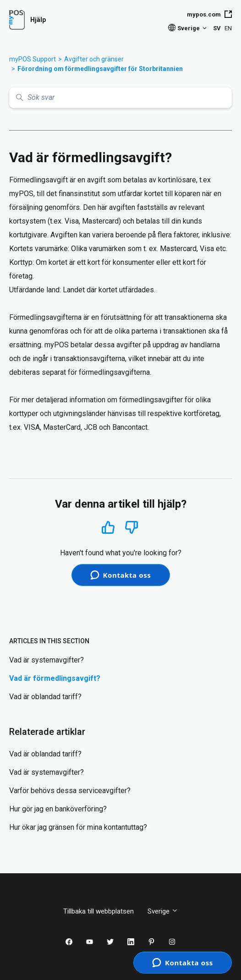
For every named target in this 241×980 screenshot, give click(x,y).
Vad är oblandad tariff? (45, 697)
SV (217, 28)
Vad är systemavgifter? (47, 660)
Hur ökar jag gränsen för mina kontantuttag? (78, 827)
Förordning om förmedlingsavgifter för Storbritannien (100, 69)
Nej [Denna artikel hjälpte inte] (132, 528)
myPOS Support (33, 59)
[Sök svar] (120, 98)
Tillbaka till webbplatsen (99, 911)
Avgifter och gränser (94, 59)
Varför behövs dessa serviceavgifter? (70, 791)
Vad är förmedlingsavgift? (55, 678)
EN (228, 28)
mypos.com (209, 14)
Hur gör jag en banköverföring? (58, 809)
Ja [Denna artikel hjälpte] (108, 527)
